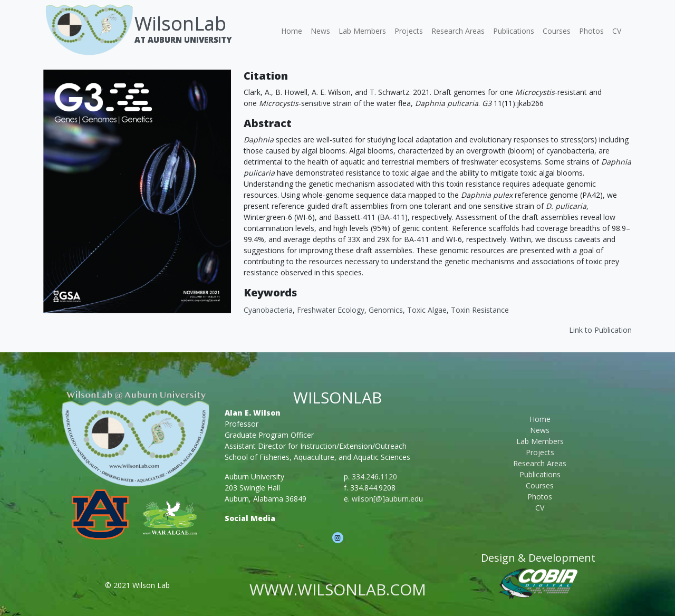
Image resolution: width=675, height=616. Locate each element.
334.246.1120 (374, 477)
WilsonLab (180, 23)
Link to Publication (600, 330)
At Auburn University (183, 40)
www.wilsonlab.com (338, 589)
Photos (591, 31)
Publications (514, 31)
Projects (409, 31)
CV (617, 31)
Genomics (386, 310)
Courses (557, 31)
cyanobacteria (268, 310)
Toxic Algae (427, 310)
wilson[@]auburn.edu (387, 499)
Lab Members (362, 31)
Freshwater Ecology (331, 310)
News (320, 31)
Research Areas (458, 31)
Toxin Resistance (480, 310)
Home (292, 31)
